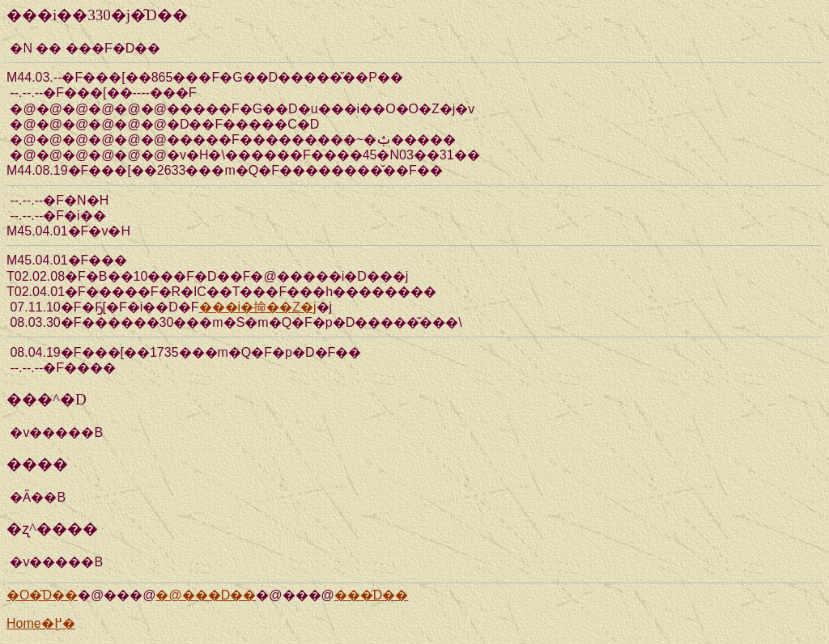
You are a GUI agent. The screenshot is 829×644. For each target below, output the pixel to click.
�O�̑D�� (42, 595)
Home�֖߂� (41, 623)
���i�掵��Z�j (258, 307)
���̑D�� (372, 595)
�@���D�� (206, 595)
